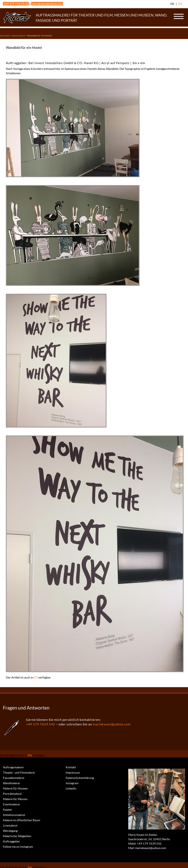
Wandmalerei (19, 36)
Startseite (5, 36)
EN (180, 4)
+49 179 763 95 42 (16, 4)
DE (172, 4)
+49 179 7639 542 (41, 724)
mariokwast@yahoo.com (47, 4)
